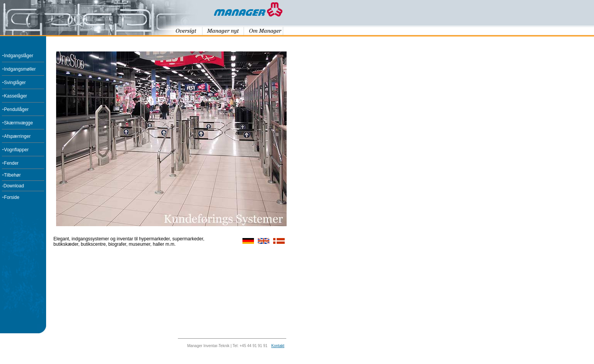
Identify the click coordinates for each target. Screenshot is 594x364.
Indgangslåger (18, 56)
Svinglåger (15, 83)
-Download (13, 186)
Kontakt (278, 346)
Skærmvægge (18, 123)
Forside (12, 197)
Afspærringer (17, 136)
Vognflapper (16, 150)
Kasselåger (15, 96)
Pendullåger (16, 109)
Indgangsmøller (20, 69)
